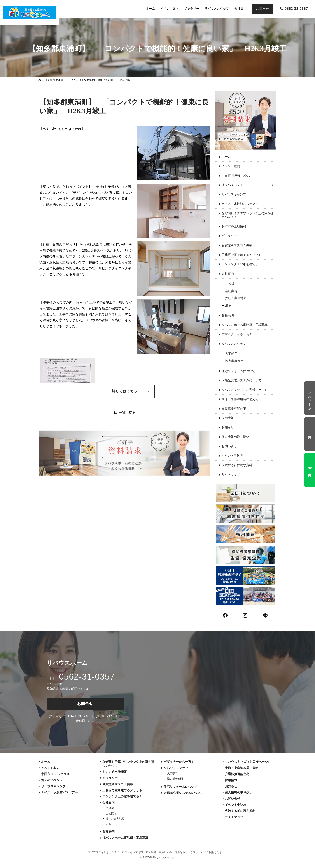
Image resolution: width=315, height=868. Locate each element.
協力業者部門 (234, 361)
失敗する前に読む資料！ (238, 465)
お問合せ (85, 704)
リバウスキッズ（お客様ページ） (245, 390)
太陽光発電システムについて (241, 380)
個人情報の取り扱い (235, 437)
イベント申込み (232, 456)
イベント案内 (231, 166)
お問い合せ (229, 446)
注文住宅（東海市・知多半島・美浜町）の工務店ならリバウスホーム (163, 852)
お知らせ (228, 427)
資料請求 (310, 433)
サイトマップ (231, 474)
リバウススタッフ (234, 344)
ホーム (226, 157)
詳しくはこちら (125, 391)
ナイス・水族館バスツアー (240, 204)
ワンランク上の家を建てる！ (241, 264)
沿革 (228, 305)
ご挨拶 (230, 284)
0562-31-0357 (87, 677)
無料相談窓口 (310, 471)
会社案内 (228, 273)
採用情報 (228, 418)
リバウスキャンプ (234, 194)
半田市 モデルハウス (236, 176)
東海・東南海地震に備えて (240, 399)
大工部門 (231, 354)
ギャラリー (229, 236)
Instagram (245, 615)
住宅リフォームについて (238, 371)
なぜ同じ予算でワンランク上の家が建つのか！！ (248, 215)
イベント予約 (310, 397)
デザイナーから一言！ (237, 334)
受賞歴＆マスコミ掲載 (237, 245)
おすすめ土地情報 (234, 226)
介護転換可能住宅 (234, 408)
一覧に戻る (127, 413)
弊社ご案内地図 (236, 298)
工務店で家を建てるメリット (241, 255)
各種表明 (228, 315)
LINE (266, 615)
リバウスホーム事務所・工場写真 (245, 325)
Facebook (226, 615)
